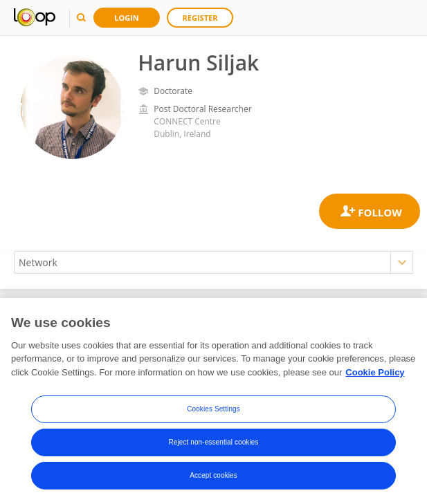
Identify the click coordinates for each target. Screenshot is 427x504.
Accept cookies (213, 479)
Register (200, 18)
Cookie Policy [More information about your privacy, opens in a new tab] (375, 376)
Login (127, 18)
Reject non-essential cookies (213, 446)
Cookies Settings (213, 412)
